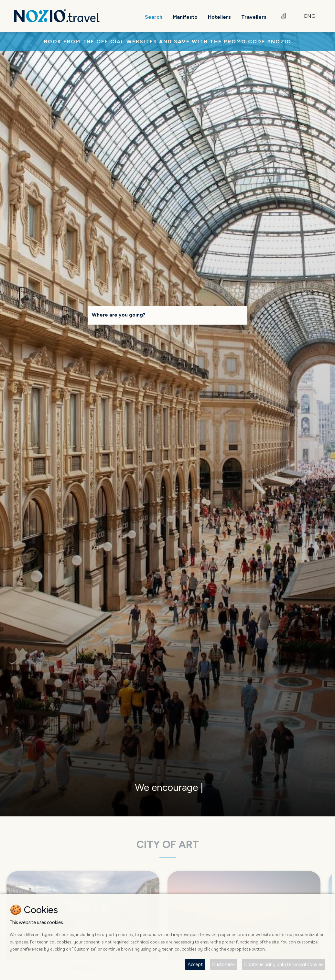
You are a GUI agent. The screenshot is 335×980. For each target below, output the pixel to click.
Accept (195, 964)
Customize (223, 964)
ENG (310, 16)
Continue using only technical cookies (284, 964)
